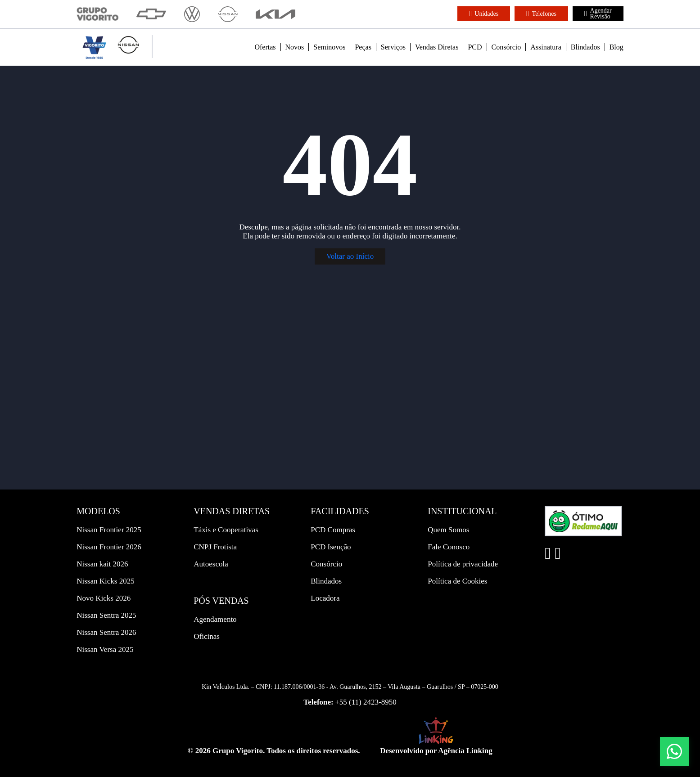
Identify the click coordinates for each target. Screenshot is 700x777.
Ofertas (265, 47)
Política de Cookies (457, 581)
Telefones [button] (541, 13)
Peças (363, 47)
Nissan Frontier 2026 (109, 547)
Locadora (325, 598)
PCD (475, 47)
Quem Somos (448, 530)
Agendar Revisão (598, 13)
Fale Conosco (449, 547)
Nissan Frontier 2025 (109, 530)
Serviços (393, 47)
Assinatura (546, 47)
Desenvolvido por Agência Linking (436, 751)
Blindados (585, 47)
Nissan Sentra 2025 (106, 615)
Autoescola (211, 564)
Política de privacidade (463, 564)
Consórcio (506, 47)
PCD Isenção (331, 547)
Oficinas (207, 636)
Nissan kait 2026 (102, 564)
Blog (616, 47)
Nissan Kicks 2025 (105, 581)
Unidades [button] (484, 13)
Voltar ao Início (350, 256)
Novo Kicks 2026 (104, 598)
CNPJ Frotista (215, 547)
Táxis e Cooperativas (226, 530)
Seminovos (329, 47)
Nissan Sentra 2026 (106, 632)
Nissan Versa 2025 (105, 649)
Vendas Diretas (437, 47)
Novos (295, 47)
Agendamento (215, 619)
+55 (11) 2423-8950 (366, 702)
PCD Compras (333, 530)
